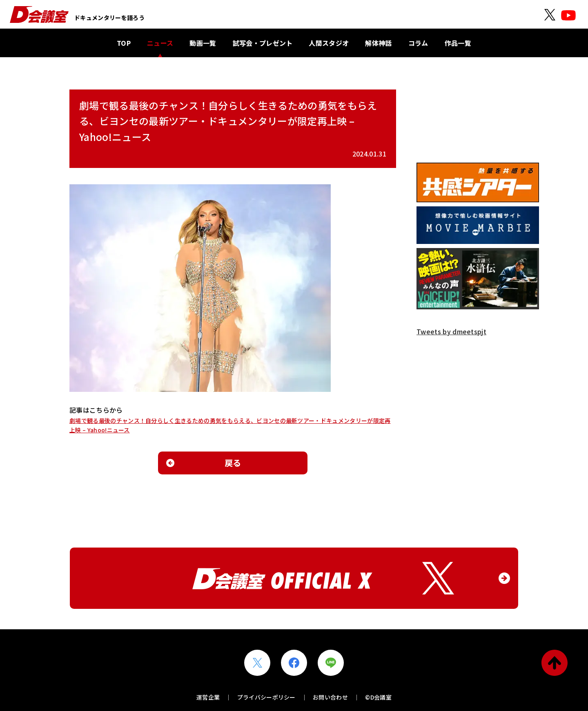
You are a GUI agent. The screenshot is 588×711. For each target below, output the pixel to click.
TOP (124, 43)
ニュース (160, 43)
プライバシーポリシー (266, 697)
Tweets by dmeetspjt (451, 331)
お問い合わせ (330, 697)
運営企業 (208, 697)
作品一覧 (458, 43)
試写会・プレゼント (263, 43)
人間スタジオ (329, 43)
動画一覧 (203, 43)
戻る (233, 463)
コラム (418, 43)
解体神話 (378, 43)
